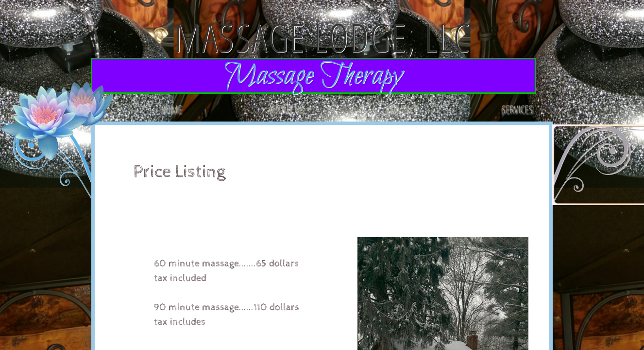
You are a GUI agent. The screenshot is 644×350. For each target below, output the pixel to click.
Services (517, 109)
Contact (402, 109)
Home (171, 109)
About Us (286, 109)
